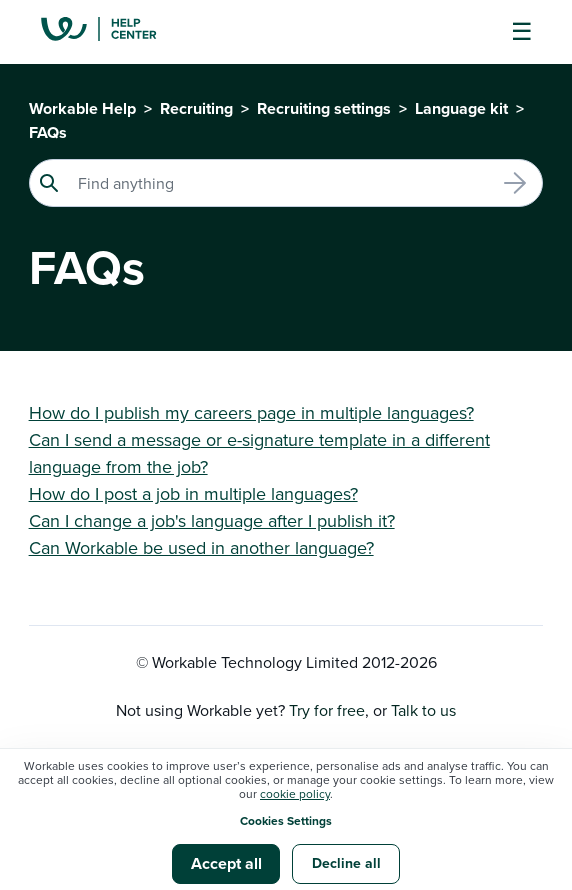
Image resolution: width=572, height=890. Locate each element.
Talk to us (423, 710)
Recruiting (196, 108)
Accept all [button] (226, 863)
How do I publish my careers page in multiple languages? (251, 412)
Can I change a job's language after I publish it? (212, 520)
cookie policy (295, 793)
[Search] (286, 183)
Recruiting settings (324, 108)
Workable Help (82, 108)
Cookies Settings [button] (286, 820)
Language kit (461, 108)
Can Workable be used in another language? (201, 547)
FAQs (48, 132)
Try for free (327, 710)
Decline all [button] (346, 863)
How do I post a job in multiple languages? (193, 493)
